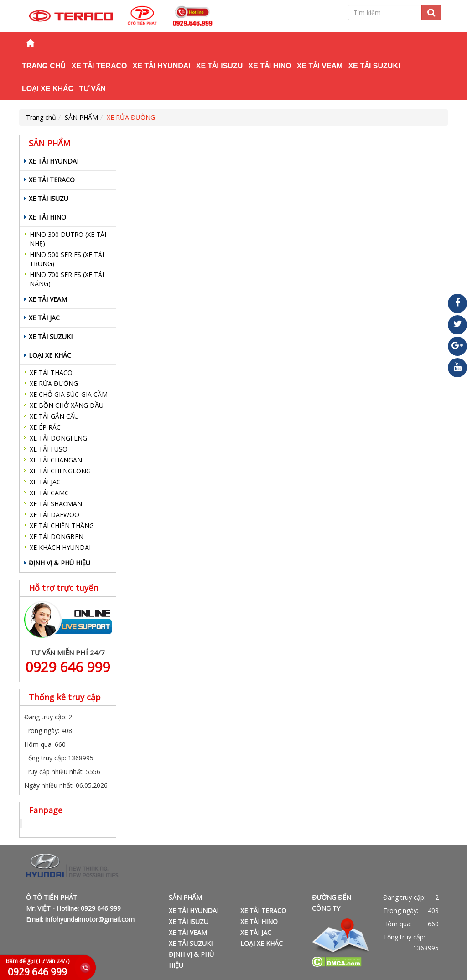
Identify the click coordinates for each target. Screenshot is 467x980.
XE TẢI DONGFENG (58, 438)
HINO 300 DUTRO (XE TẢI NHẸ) (68, 239)
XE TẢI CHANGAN (56, 460)
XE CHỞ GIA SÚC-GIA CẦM (69, 394)
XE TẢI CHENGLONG (60, 471)
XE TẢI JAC (44, 318)
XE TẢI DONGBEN (57, 536)
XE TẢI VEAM (320, 66)
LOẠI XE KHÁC (48, 89)
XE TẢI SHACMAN (56, 504)
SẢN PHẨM (81, 117)
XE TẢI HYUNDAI (161, 66)
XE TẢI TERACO (99, 66)
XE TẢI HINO (270, 66)
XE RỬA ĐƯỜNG (131, 117)
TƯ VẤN (92, 89)
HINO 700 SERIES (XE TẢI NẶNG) (67, 279)
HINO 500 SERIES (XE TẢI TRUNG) (67, 259)
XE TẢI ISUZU (219, 66)
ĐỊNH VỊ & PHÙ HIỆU (60, 563)
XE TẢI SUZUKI (374, 66)
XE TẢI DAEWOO (54, 515)
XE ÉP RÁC (45, 427)
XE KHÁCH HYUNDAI (60, 547)
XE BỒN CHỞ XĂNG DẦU (67, 405)
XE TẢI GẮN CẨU (54, 416)
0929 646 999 (67, 667)
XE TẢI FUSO (49, 449)
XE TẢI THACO (51, 372)
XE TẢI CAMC (49, 493)
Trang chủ (44, 66)
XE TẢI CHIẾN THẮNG (62, 526)
